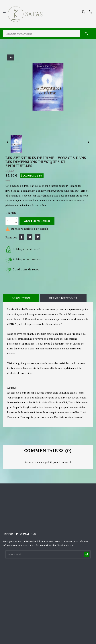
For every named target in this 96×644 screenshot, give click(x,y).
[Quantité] (10, 221)
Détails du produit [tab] (63, 298)
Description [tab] (21, 298)
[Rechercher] (48, 34)
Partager (21, 237)
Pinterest (38, 237)
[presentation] (34, 568)
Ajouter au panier (37, 221)
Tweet (30, 237)
